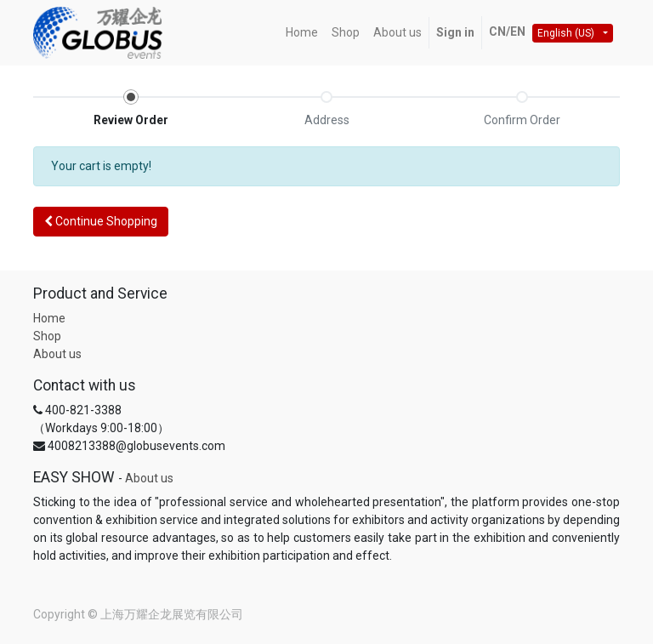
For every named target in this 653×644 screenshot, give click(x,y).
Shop (47, 336)
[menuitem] (302, 33)
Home (49, 318)
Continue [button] (101, 221)
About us (57, 354)
